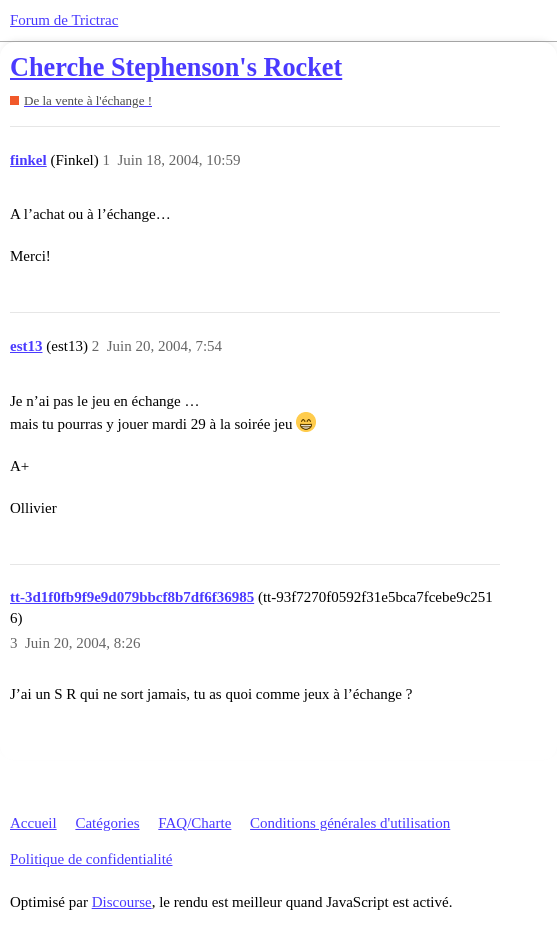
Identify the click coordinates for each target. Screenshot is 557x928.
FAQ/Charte (194, 823)
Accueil (33, 823)
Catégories (107, 823)
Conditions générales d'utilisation (350, 823)
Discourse (122, 902)
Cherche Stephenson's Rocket (176, 67)
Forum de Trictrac (64, 20)
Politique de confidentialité (91, 859)
